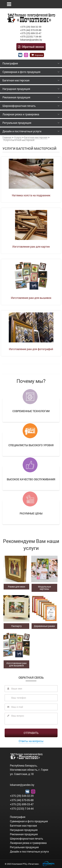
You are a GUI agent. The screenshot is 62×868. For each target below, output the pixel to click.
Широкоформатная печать (27, 838)
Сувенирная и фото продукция (29, 821)
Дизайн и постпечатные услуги (29, 851)
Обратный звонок (31, 47)
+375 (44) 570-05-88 (31, 30)
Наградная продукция (24, 830)
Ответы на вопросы (31, 741)
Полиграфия (18, 817)
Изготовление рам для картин (31, 246)
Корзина (37, 55)
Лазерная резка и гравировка (28, 843)
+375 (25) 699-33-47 (31, 33)
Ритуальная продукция (24, 847)
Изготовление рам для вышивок (31, 298)
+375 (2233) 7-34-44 (31, 37)
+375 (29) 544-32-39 (31, 27)
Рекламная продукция (24, 834)
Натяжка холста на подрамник (31, 195)
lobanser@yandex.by (31, 40)
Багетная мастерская (23, 825)
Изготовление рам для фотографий (31, 349)
